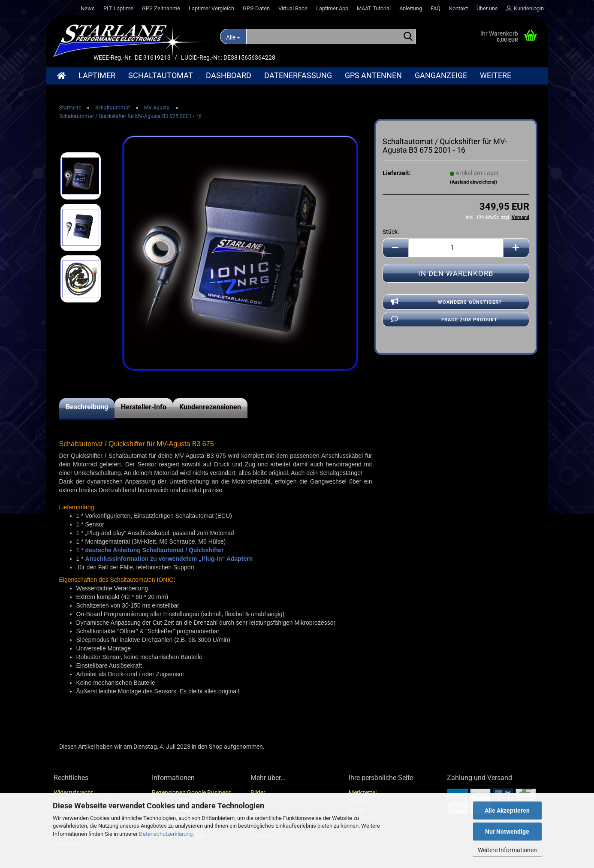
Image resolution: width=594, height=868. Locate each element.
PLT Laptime (118, 8)
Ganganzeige (441, 75)
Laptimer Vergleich (211, 8)
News (88, 8)
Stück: (391, 232)
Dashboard (229, 75)
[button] (395, 248)
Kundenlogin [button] (525, 8)
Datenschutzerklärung (166, 834)
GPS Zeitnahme (161, 8)
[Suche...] (233, 36)
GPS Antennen (373, 75)
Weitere (496, 75)
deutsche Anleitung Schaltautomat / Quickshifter (155, 550)
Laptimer (97, 75)
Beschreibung (87, 407)
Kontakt (458, 8)
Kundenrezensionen (210, 407)
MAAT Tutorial (374, 8)
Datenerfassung (298, 75)
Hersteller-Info (144, 407)
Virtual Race (293, 8)
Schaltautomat (161, 75)
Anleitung (411, 8)
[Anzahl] (456, 248)
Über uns (487, 8)
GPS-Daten (256, 8)
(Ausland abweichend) (473, 182)
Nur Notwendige (507, 832)
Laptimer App (332, 8)
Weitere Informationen (507, 850)
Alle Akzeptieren (507, 811)
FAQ (436, 8)
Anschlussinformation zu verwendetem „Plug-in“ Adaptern (169, 559)
